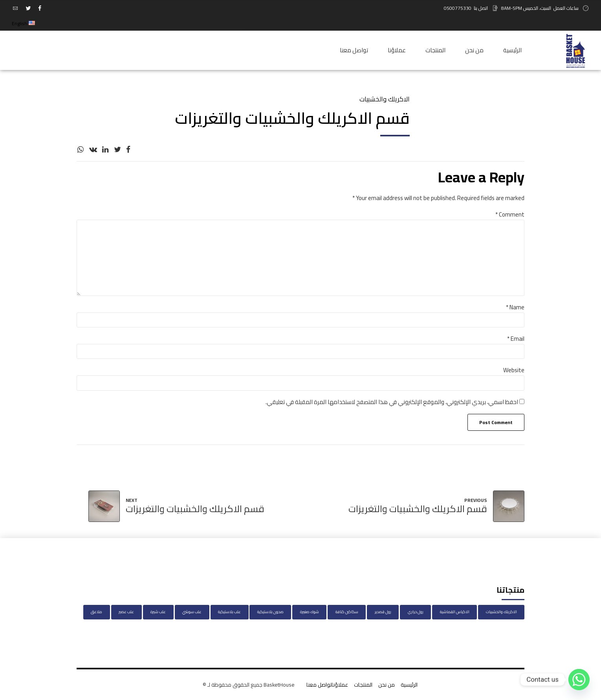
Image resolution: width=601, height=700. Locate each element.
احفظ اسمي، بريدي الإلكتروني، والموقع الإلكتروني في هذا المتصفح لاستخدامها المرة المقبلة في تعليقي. (392, 402)
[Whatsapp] (579, 680)
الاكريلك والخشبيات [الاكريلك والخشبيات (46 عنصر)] (501, 612)
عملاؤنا (397, 50)
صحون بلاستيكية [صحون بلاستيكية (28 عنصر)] (270, 612)
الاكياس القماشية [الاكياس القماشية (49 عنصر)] (455, 612)
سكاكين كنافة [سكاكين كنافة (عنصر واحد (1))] (347, 612)
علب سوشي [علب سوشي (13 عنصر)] (192, 612)
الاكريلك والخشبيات (385, 99)
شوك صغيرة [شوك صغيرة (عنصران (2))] (310, 612)
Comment (510, 214)
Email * (516, 339)
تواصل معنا (354, 50)
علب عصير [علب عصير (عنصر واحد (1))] (126, 612)
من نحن (474, 50)
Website (514, 370)
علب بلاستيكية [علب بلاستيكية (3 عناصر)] (229, 612)
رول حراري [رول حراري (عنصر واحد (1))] (416, 612)
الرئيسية (512, 50)
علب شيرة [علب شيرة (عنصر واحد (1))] (158, 612)
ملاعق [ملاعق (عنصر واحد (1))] (96, 612)
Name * (515, 307)
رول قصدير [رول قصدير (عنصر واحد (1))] (383, 612)
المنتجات (435, 50)
